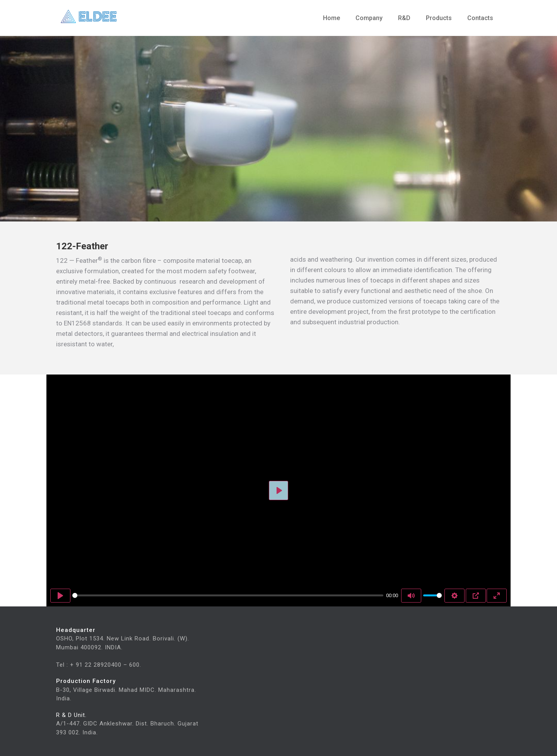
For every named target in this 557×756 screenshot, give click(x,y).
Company (369, 18)
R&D (404, 18)
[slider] (228, 595)
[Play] (60, 596)
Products (439, 18)
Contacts (480, 18)
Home (331, 18)
